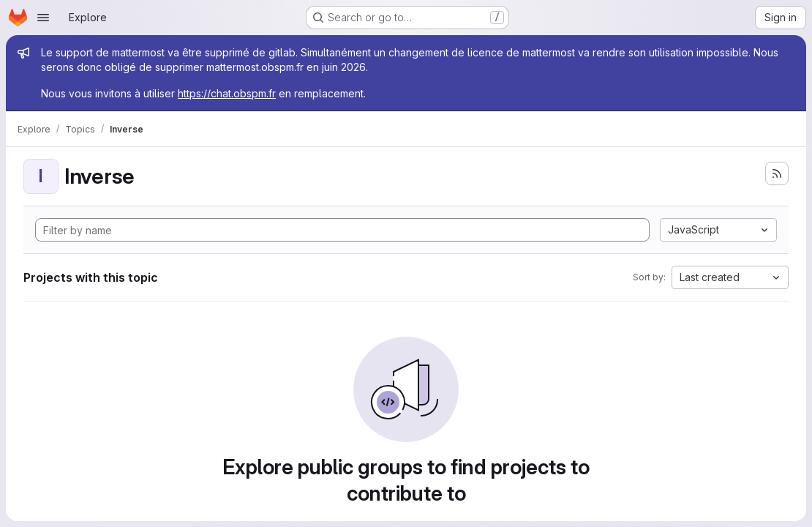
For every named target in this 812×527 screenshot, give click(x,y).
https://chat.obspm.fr (227, 93)
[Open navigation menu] (43, 18)
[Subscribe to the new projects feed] (777, 173)
